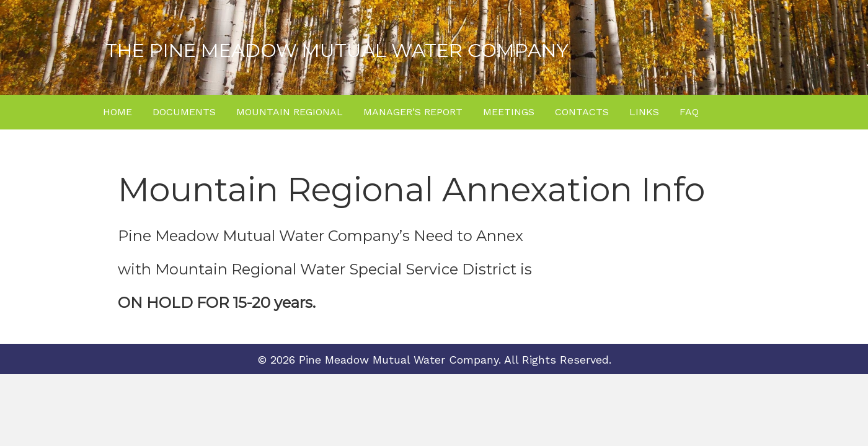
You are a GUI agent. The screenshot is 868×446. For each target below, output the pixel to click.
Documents (184, 112)
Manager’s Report (413, 112)
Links (644, 112)
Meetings (509, 112)
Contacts (582, 112)
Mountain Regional (290, 112)
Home (117, 112)
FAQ (689, 112)
